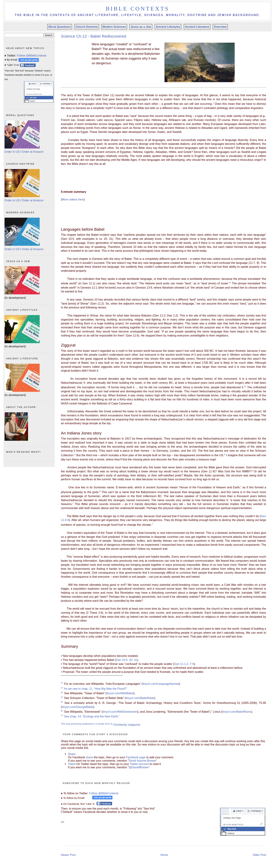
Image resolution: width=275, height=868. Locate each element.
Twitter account (139, 764)
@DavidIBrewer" (139, 767)
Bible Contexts (138, 9)
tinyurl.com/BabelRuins (237, 712)
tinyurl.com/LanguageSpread (161, 684)
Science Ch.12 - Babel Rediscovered (93, 36)
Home (164, 855)
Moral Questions (60, 27)
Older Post (259, 855)
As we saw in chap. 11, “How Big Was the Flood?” (94, 689)
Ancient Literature (197, 27)
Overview (220, 27)
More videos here (73, 199)
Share (72, 754)
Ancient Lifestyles (168, 27)
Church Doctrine (87, 27)
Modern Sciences (114, 27)
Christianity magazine (127, 725)
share (89, 757)
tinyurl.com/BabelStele (140, 698)
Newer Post (68, 855)
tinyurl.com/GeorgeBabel (78, 707)
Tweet (72, 764)
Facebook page (136, 757)
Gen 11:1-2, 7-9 (184, 664)
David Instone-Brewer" (143, 761)
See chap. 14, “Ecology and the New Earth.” (90, 716)
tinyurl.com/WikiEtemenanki (120, 712)
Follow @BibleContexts (104, 793)
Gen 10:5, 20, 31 (127, 660)
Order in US (12, 152)
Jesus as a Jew (141, 27)
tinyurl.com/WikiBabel (120, 693)
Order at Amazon (33, 152)
